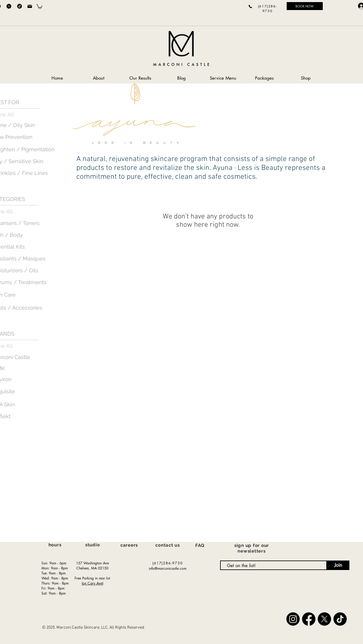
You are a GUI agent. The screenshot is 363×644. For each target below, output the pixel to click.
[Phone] (250, 6)
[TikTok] (20, 6)
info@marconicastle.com (168, 568)
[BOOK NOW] (305, 6)
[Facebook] (309, 619)
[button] (39, 6)
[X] (9, 6)
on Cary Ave (92, 583)
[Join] (338, 565)
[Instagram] (293, 619)
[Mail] (30, 6)
